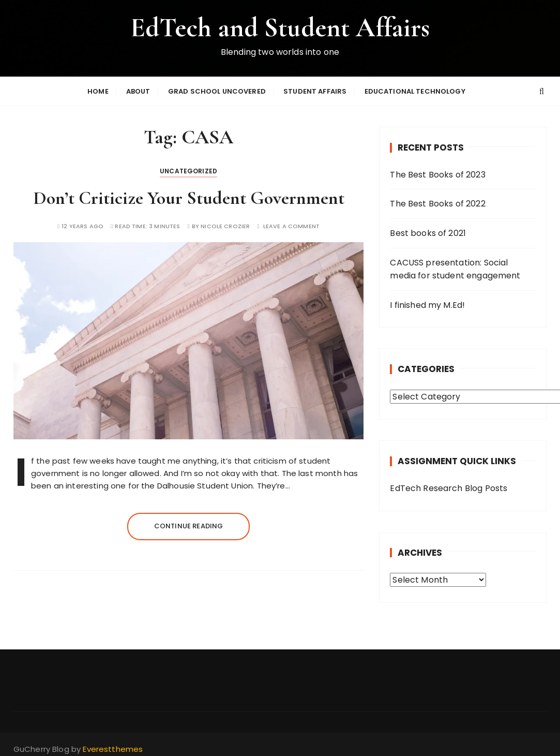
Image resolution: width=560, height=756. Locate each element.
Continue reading (188, 527)
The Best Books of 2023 (437, 176)
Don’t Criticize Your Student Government (189, 199)
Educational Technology (415, 92)
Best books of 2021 (428, 234)
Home (98, 92)
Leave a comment (291, 227)
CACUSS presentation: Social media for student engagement (455, 270)
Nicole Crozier (225, 227)
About (138, 92)
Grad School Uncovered (217, 92)
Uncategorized (188, 172)
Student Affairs (315, 92)
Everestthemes (113, 750)
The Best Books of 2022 (437, 205)
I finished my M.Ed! (427, 306)
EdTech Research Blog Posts (449, 489)
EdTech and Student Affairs (280, 28)
